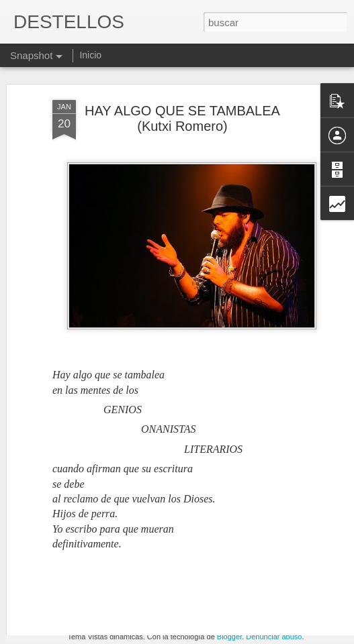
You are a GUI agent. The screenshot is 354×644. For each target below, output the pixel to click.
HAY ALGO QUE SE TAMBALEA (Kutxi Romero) (182, 89)
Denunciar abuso (274, 637)
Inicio (90, 55)
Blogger (229, 637)
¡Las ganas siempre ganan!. (260, 595)
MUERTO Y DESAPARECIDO (104, 604)
